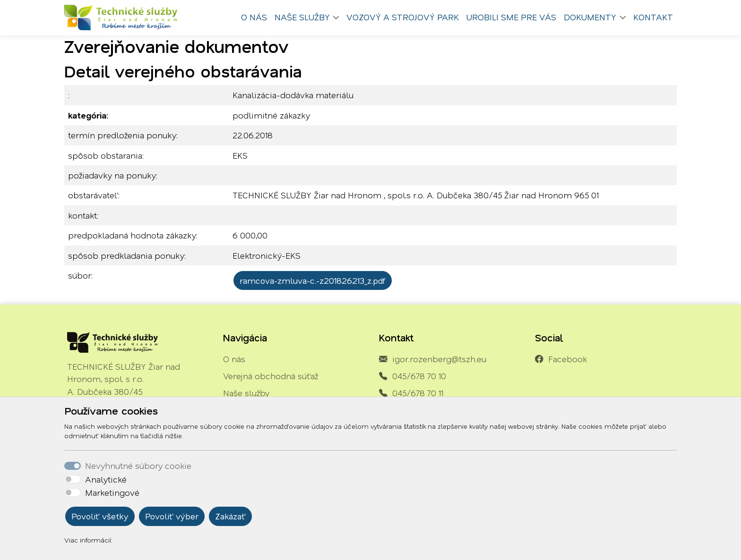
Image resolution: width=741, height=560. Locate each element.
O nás (254, 17)
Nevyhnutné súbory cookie (138, 466)
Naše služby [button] (302, 17)
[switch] (73, 479)
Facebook (568, 359)
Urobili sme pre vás (511, 17)
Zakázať (230, 516)
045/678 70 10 (419, 376)
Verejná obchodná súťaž (271, 376)
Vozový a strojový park (403, 17)
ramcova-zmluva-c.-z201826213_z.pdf (313, 280)
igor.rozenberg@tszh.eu (439, 359)
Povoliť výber (172, 516)
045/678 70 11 (418, 393)
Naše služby (246, 393)
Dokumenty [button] (590, 17)
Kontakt (653, 17)
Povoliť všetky (100, 516)
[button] (338, 17)
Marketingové (112, 492)
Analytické (106, 479)
